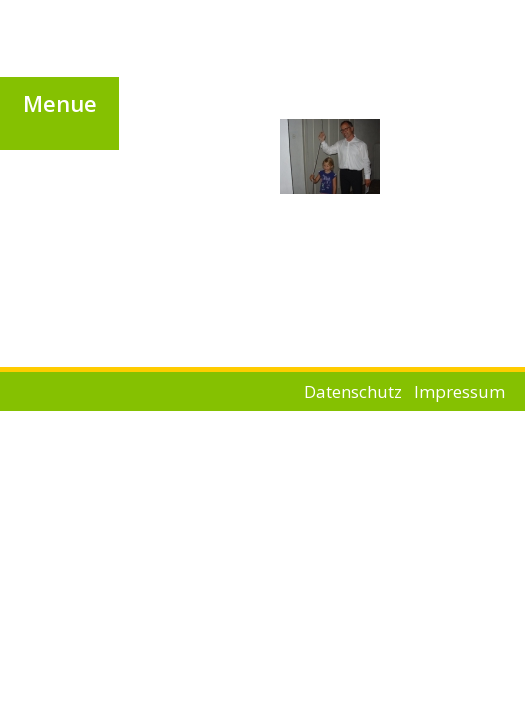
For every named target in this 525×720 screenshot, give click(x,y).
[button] (59, 103)
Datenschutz (353, 391)
